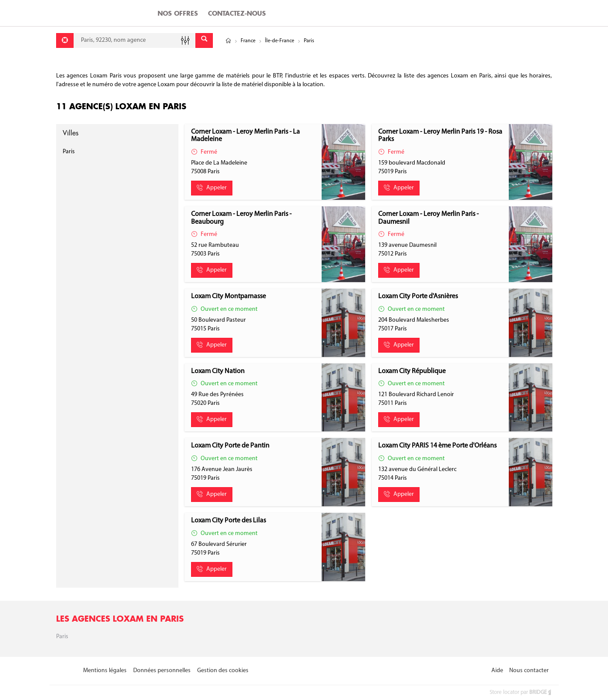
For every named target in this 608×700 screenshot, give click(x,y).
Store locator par (521, 692)
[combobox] (134, 40)
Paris (69, 152)
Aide (497, 671)
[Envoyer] (204, 40)
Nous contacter (529, 671)
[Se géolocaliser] (65, 40)
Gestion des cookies (223, 671)
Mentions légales (105, 671)
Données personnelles (162, 671)
